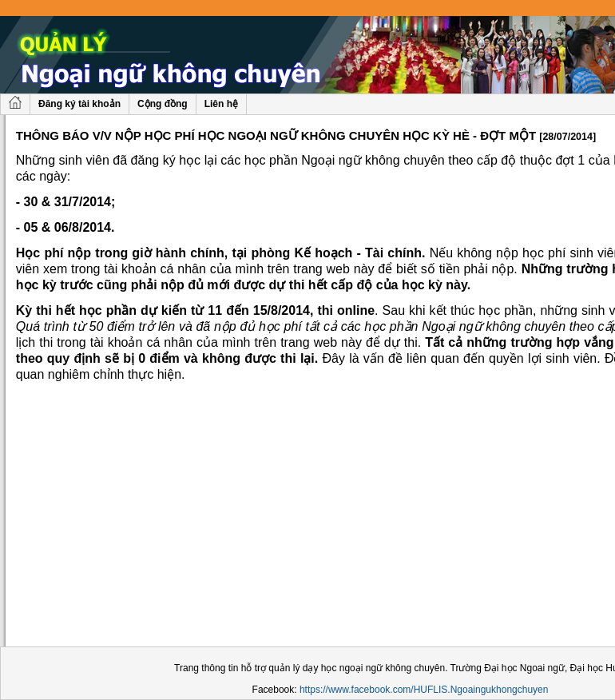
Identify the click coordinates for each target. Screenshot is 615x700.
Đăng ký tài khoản (79, 104)
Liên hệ (221, 104)
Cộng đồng (163, 104)
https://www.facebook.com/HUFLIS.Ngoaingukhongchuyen (424, 690)
